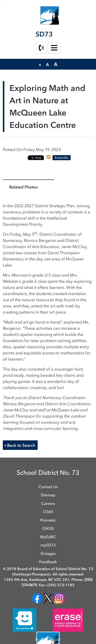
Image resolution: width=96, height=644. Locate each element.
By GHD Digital (48, 640)
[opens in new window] (37, 598)
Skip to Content (0, 0)
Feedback (48, 562)
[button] (40, 64)
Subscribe (62, 158)
